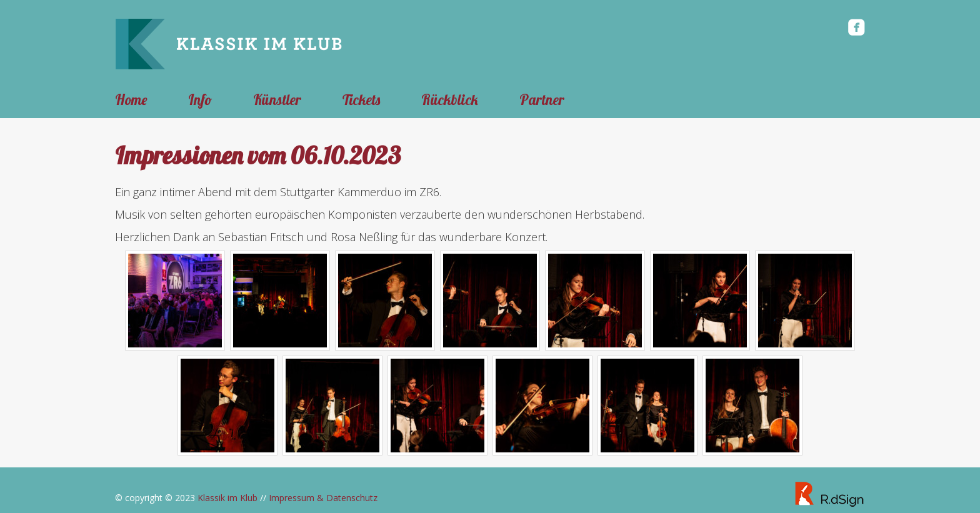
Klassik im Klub (227, 498)
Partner (542, 100)
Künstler (277, 100)
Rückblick (450, 100)
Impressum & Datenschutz (323, 498)
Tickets (361, 100)
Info (200, 100)
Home (131, 100)
